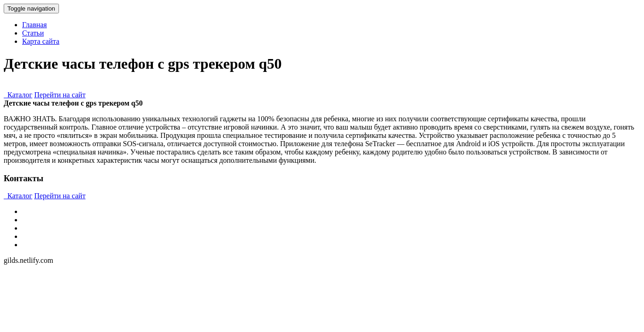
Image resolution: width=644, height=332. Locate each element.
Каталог (18, 95)
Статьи (33, 33)
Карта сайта (41, 41)
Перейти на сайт (60, 95)
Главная (35, 25)
